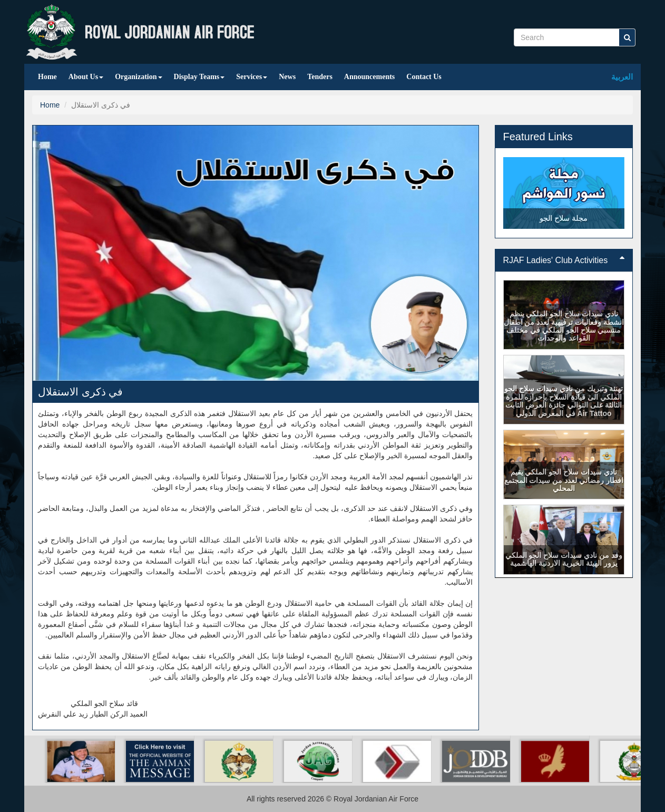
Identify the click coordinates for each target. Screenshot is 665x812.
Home (47, 77)
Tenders (320, 77)
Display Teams (199, 77)
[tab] (564, 260)
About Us (86, 77)
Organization (138, 77)
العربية (622, 77)
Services (252, 77)
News (287, 77)
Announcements (369, 77)
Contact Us (424, 77)
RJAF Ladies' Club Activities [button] (564, 260)
